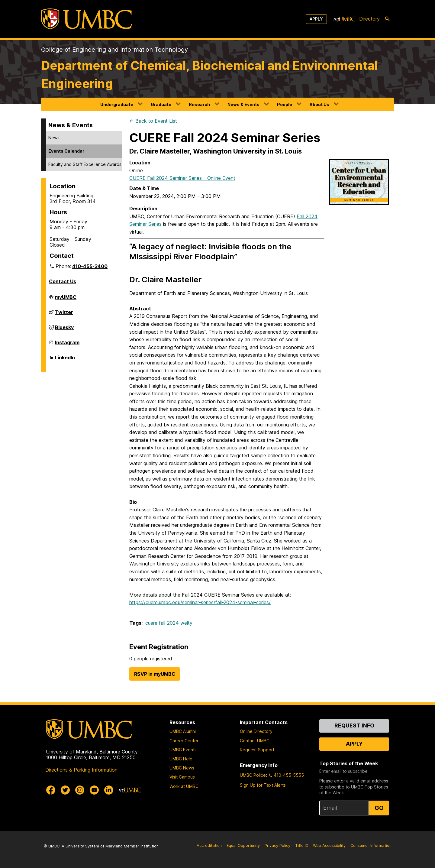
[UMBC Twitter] (65, 790)
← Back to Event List (153, 121)
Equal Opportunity (243, 845)
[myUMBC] (344, 19)
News (54, 138)
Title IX (302, 845)
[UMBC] (86, 19)
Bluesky (64, 330)
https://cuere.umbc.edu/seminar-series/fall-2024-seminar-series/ (200, 602)
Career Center (184, 741)
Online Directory (256, 731)
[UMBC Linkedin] (109, 790)
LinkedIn (65, 360)
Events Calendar (66, 151)
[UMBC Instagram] (80, 790)
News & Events (243, 104)
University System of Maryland (94, 846)
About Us (319, 104)
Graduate (161, 104)
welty (186, 623)
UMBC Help (181, 759)
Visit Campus (182, 777)
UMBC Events (183, 750)
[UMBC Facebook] (51, 790)
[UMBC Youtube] (94, 790)
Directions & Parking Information (81, 770)
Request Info (354, 725)
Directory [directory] (369, 19)
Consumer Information (371, 845)
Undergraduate (117, 104)
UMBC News (182, 768)
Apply (316, 19)
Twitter (64, 315)
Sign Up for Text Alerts (263, 785)
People (285, 104)
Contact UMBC (255, 741)
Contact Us (63, 281)
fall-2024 (169, 623)
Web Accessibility (329, 845)
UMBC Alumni (183, 731)
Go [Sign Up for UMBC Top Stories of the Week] (379, 808)
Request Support (257, 750)
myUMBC (66, 300)
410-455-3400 (90, 266)
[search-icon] (387, 19)
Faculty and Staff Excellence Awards (85, 164)
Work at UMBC (184, 786)
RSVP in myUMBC (155, 674)
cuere (151, 623)
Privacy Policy (277, 845)
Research (199, 104)
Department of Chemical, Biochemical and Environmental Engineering (209, 74)
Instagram (67, 345)
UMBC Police (253, 775)
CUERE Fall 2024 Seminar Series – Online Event (182, 178)
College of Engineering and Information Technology (114, 50)
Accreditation (209, 845)
